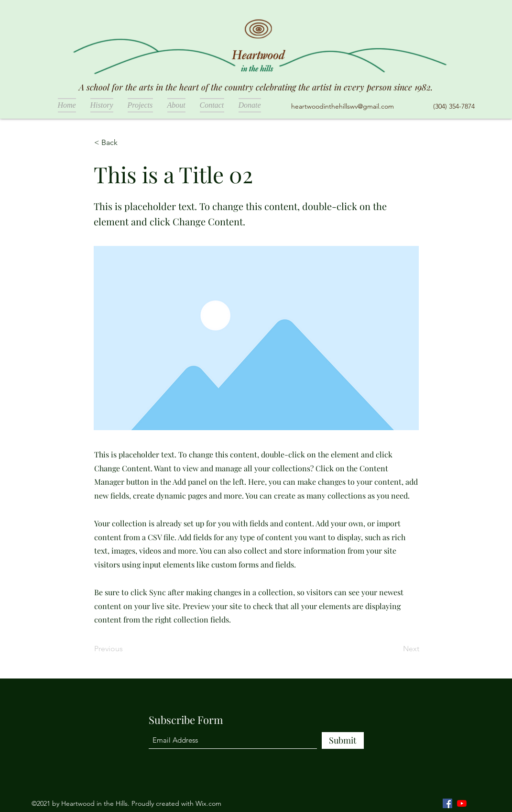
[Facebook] (447, 803)
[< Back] (126, 143)
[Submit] (343, 740)
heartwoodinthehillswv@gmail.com (343, 106)
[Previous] (126, 649)
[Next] (395, 649)
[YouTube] (462, 803)
